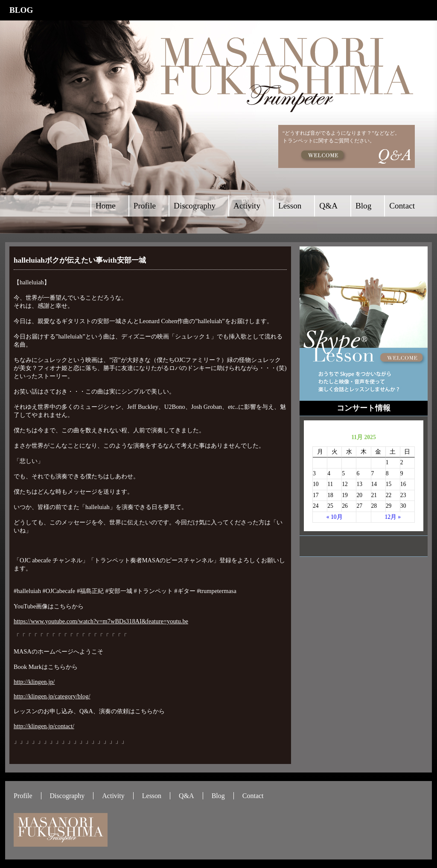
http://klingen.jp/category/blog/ (52, 696)
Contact (402, 206)
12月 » (393, 517)
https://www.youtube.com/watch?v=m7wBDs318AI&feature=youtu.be (101, 621)
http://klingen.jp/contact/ (44, 726)
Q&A (328, 206)
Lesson (290, 206)
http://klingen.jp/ (34, 682)
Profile (145, 206)
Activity (247, 206)
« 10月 (335, 517)
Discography (195, 206)
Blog (363, 206)
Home (106, 206)
